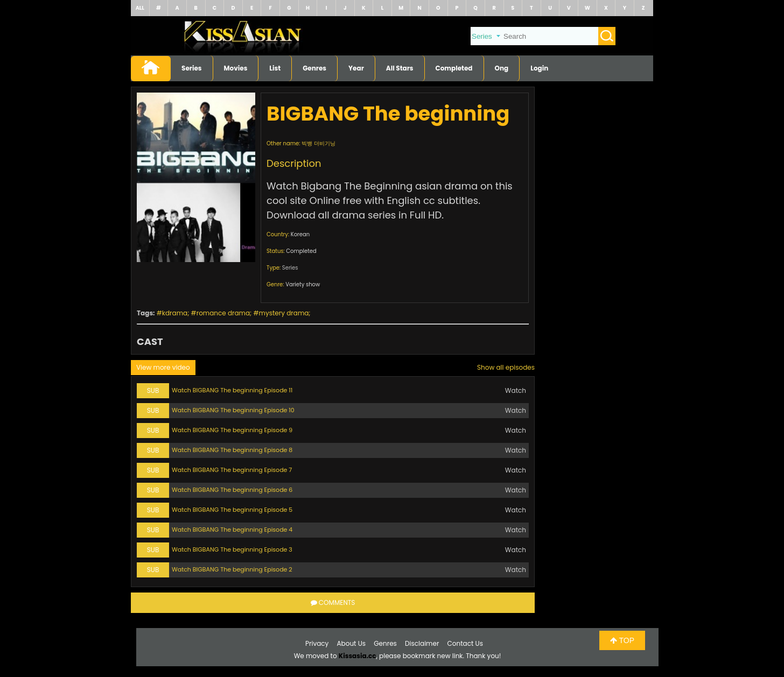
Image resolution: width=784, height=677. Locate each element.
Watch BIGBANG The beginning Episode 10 (233, 410)
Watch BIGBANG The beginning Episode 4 (232, 530)
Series (192, 68)
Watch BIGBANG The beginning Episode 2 (232, 569)
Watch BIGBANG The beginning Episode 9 (232, 430)
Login (539, 68)
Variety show (303, 284)
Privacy (317, 643)
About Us (352, 643)
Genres (314, 68)
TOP (622, 640)
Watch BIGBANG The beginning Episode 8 (232, 450)
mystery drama (284, 313)
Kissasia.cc (358, 656)
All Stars (400, 68)
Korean (300, 234)
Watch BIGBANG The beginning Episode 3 (232, 549)
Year (356, 68)
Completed (454, 68)
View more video (163, 367)
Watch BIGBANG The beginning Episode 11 (232, 390)
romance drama (223, 313)
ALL (140, 8)
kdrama (175, 313)
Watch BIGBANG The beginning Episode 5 (232, 510)
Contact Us (465, 643)
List (275, 68)
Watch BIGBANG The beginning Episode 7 (232, 470)
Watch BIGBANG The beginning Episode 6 (232, 490)
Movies (236, 68)
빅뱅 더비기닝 (318, 143)
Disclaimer (422, 643)
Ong (502, 68)
